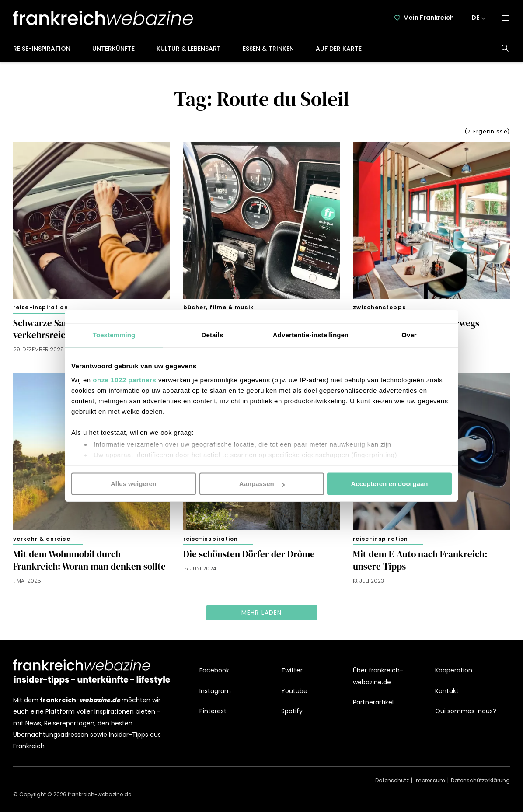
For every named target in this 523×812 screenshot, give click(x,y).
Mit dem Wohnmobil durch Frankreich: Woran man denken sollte (89, 560)
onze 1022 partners (124, 380)
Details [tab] (213, 335)
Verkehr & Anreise (42, 539)
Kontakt (447, 691)
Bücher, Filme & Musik (218, 307)
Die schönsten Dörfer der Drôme (249, 554)
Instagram (215, 691)
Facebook (214, 671)
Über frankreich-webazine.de (378, 676)
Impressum (430, 780)
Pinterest (213, 711)
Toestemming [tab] (114, 335)
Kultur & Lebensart (189, 49)
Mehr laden (262, 612)
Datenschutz (392, 780)
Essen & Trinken (268, 49)
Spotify (292, 711)
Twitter (292, 671)
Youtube (294, 691)
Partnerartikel (373, 702)
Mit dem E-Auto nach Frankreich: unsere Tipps (420, 560)
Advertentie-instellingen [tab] (311, 335)
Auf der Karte (339, 49)
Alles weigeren (134, 484)
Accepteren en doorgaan (390, 484)
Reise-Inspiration (42, 49)
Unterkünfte (113, 49)
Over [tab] (409, 335)
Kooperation (454, 671)
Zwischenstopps (379, 307)
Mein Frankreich (429, 17)
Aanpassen (262, 484)
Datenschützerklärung (480, 780)
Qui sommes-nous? (466, 711)
